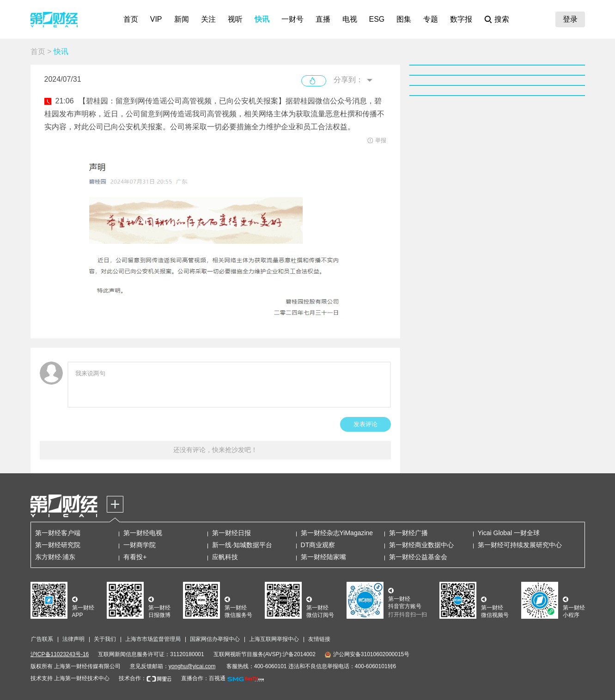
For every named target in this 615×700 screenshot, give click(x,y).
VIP (156, 19)
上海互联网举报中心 (274, 639)
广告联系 (42, 639)
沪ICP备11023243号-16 (60, 654)
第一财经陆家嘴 (323, 557)
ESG (377, 19)
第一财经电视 (143, 533)
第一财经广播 (408, 533)
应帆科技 (225, 557)
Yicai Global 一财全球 (509, 533)
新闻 (182, 19)
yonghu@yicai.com (192, 666)
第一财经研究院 (58, 545)
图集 (404, 19)
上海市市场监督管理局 (153, 639)
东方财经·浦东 (55, 557)
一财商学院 (140, 545)
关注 (208, 19)
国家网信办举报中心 (215, 639)
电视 (350, 19)
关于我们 (105, 639)
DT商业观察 (318, 545)
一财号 (292, 19)
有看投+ (135, 557)
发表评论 (365, 424)
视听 (235, 19)
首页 (131, 19)
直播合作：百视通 (203, 678)
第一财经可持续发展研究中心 (520, 545)
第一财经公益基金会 (418, 557)
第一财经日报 (231, 533)
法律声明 (73, 639)
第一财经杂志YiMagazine (337, 533)
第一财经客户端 (58, 533)
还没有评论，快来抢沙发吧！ (215, 450)
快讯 (262, 19)
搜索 (502, 19)
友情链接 (319, 639)
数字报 (461, 19)
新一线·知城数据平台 (242, 545)
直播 (323, 19)
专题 (431, 19)
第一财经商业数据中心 (421, 545)
